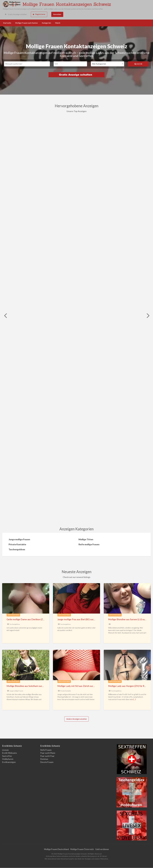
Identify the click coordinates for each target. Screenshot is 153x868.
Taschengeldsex (15, 624)
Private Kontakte (66, 691)
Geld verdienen (102, 849)
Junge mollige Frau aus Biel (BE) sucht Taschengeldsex (85, 619)
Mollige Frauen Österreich (82, 849)
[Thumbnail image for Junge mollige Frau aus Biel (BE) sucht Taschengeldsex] (76, 598)
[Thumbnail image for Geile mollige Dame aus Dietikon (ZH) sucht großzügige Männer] (26, 598)
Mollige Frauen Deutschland (56, 849)
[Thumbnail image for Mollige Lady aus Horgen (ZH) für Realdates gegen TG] (127, 665)
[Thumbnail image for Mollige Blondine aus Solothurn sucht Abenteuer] (26, 665)
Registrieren (39, 14)
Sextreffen (7, 756)
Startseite (7, 23)
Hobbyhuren (8, 759)
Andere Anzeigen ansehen (77, 719)
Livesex (5, 750)
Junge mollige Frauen (16, 691)
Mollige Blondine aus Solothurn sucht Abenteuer (31, 686)
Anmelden (57, 14)
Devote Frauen (47, 762)
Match (58, 23)
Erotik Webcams (10, 753)
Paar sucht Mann (48, 753)
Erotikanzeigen (9, 762)
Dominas (44, 759)
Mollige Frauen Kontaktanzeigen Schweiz (67, 4)
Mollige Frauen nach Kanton (26, 23)
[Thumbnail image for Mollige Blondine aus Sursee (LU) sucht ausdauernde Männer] (127, 598)
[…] (134, 699)
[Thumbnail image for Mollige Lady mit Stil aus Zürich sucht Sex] (76, 665)
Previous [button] (5, 315)
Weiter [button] (148, 315)
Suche (138, 64)
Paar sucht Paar (47, 756)
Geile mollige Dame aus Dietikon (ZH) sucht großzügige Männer (39, 619)
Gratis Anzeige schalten (16, 14)
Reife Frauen (46, 750)
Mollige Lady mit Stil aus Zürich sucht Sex (78, 686)
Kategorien (46, 23)
